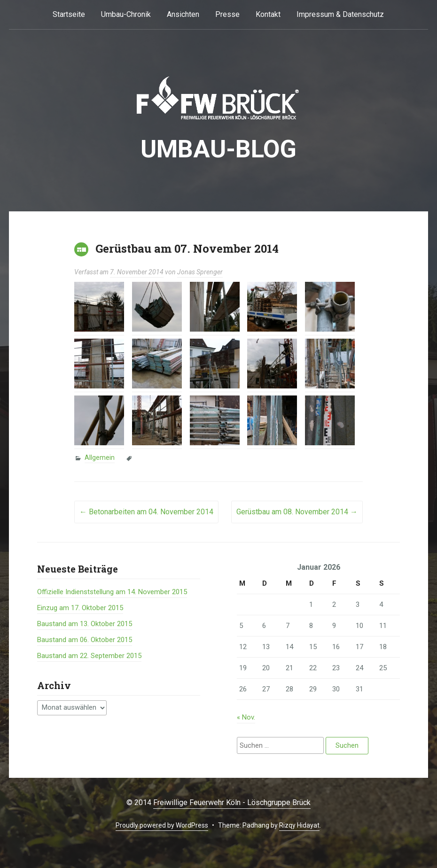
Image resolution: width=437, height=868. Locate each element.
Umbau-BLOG (218, 149)
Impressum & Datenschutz (340, 14)
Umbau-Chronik (126, 14)
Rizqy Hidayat (299, 825)
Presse (227, 14)
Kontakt (268, 14)
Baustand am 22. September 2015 (89, 656)
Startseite (69, 14)
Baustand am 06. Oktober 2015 (85, 640)
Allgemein (100, 457)
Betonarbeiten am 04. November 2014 (146, 512)
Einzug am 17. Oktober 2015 (80, 608)
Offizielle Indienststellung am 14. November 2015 (112, 592)
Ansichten (183, 14)
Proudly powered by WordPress (162, 825)
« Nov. (246, 717)
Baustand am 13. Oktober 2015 (85, 624)
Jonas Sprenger (200, 272)
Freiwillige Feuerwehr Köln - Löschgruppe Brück (232, 802)
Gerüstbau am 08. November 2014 (297, 512)
